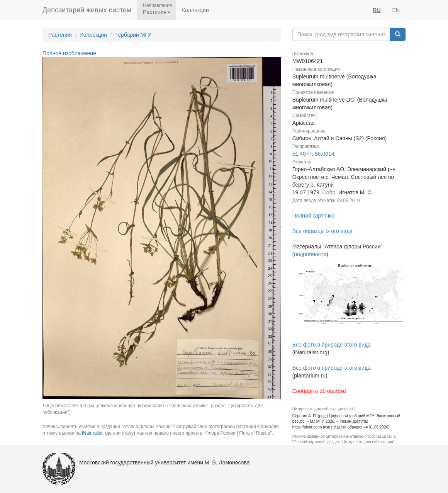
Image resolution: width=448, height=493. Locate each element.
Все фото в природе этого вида (332, 345)
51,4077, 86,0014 (313, 154)
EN (396, 10)
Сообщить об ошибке (319, 391)
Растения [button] (157, 12)
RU (377, 10)
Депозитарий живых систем (87, 10)
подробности (310, 254)
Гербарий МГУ (133, 35)
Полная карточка (314, 216)
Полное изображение (69, 53)
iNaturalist (92, 433)
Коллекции (195, 10)
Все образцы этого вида (322, 231)
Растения (60, 35)
